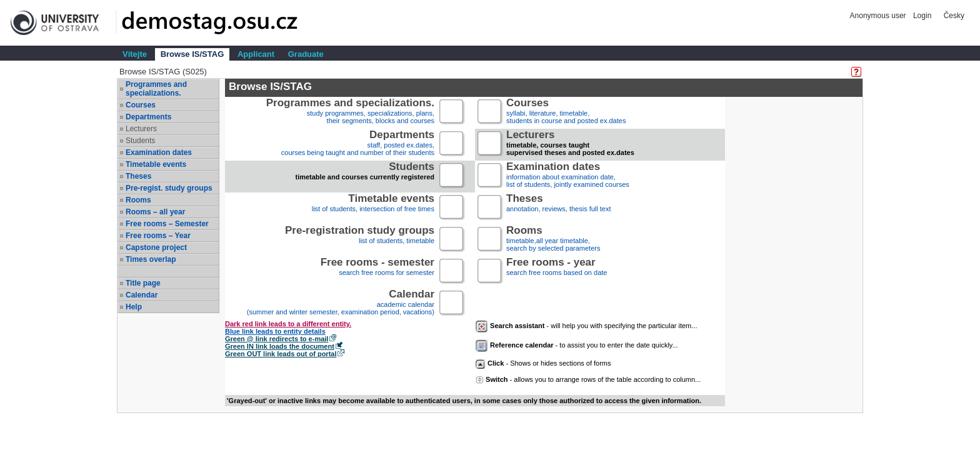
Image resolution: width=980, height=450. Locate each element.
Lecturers (141, 129)
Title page (143, 283)
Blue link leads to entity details (275, 331)
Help (134, 307)
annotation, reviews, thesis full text (559, 208)
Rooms (138, 200)
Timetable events (156, 164)
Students (140, 141)
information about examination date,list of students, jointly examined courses (568, 176)
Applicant (256, 54)
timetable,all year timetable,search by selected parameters (553, 240)
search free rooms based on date (557, 272)
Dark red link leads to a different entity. (288, 324)
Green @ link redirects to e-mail (277, 339)
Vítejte (135, 54)
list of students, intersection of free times (373, 208)
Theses (138, 176)
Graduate (306, 54)
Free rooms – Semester (167, 224)
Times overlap (151, 259)
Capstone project (156, 247)
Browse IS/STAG (192, 54)
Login (922, 16)
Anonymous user (879, 16)
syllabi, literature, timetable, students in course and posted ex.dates (566, 112)
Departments (148, 117)
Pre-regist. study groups (169, 188)
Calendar (142, 295)
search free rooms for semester (377, 272)
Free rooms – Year (158, 236)
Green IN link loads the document (280, 346)
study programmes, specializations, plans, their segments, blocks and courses (350, 112)
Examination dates (159, 152)
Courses (141, 105)
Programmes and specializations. (156, 89)
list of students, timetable (360, 240)
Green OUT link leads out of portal (281, 354)
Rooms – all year (155, 212)
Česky (954, 16)
